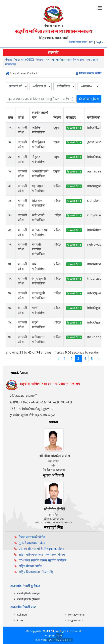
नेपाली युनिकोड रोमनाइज (29, 593)
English (100, 42)
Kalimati (22, 615)
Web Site (74, 128)
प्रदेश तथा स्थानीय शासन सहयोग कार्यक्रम (43, 560)
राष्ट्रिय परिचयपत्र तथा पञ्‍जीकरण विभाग (42, 554)
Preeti (21, 620)
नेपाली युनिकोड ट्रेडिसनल (29, 599)
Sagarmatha (76, 620)
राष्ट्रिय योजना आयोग (30, 566)
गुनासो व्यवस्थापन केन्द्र (32, 543)
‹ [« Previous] (58, 359)
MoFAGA (49, 631)
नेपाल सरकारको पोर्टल (32, 537)
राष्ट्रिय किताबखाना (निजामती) (36, 572)
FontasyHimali (77, 615)
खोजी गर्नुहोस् (89, 99)
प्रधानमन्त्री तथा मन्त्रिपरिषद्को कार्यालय (41, 549)
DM (91, 42)
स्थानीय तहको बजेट (78, 42)
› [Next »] (98, 359)
